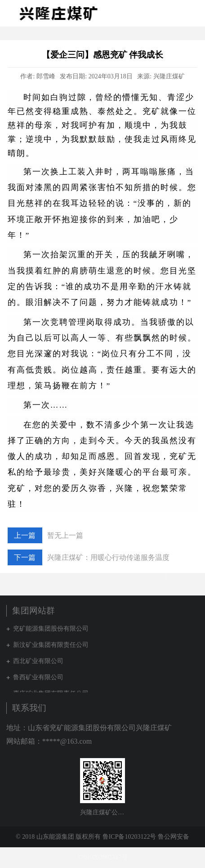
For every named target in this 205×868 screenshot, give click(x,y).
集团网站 (175, 13)
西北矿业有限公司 (38, 661)
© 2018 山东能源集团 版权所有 (58, 837)
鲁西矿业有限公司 (38, 677)
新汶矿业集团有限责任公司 (51, 645)
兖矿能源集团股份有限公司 (51, 629)
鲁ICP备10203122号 (129, 837)
